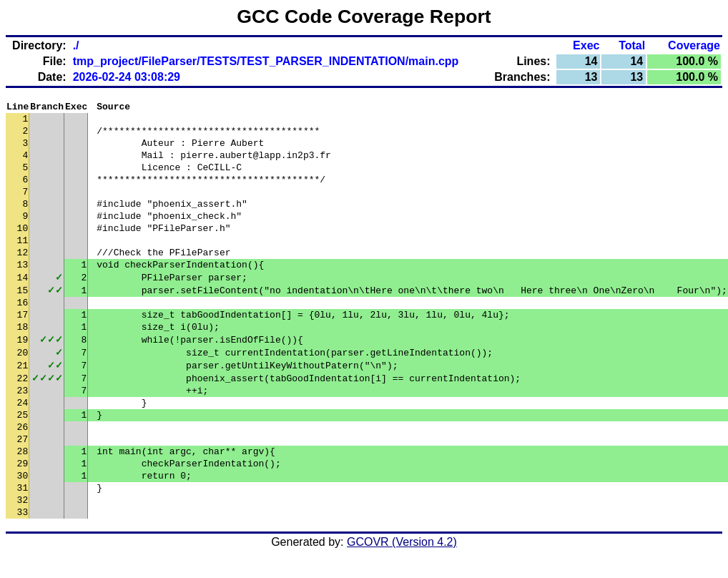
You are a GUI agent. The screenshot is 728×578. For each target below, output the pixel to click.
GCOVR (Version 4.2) (402, 553)
